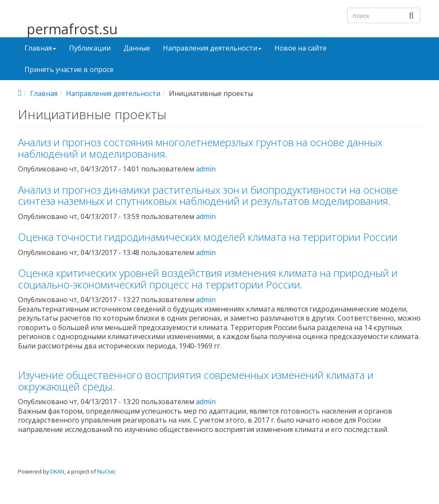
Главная (40, 48)
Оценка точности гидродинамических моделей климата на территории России (208, 237)
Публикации (90, 48)
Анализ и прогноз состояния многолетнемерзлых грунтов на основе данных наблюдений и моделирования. (200, 148)
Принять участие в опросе (69, 69)
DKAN (57, 471)
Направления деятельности (212, 48)
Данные (137, 48)
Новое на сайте (301, 48)
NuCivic (107, 471)
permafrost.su (72, 29)
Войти (406, 478)
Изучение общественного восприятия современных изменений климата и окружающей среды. (196, 380)
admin (206, 169)
